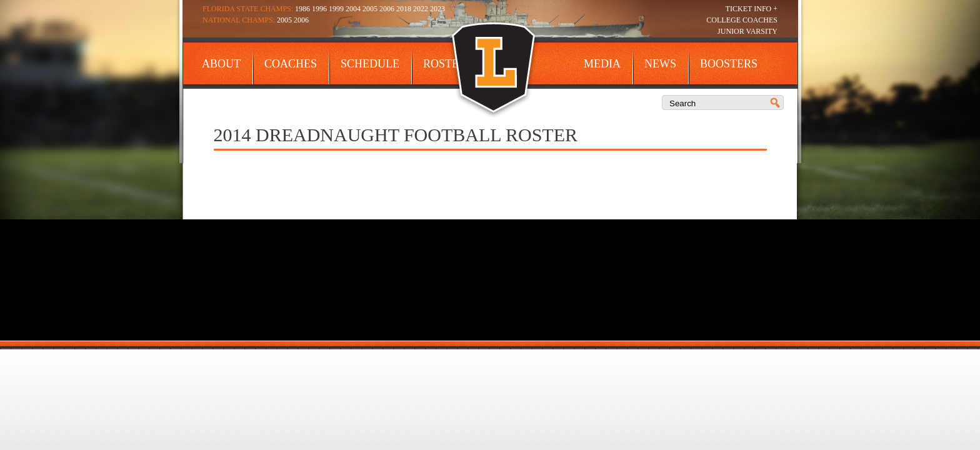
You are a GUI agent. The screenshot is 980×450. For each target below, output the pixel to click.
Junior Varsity (747, 31)
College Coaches (742, 20)
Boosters (729, 64)
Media (602, 64)
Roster (445, 64)
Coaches (291, 64)
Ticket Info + (752, 9)
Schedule (370, 64)
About (221, 64)
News (660, 64)
